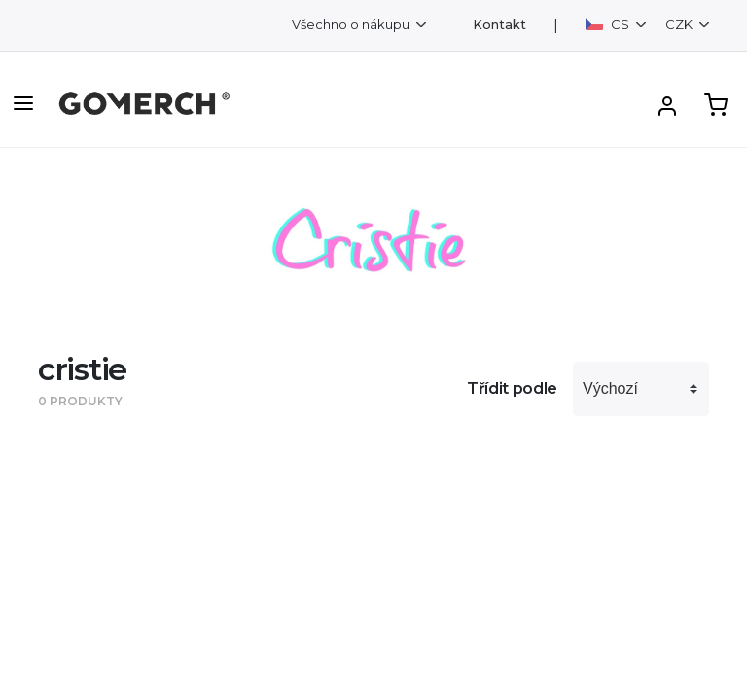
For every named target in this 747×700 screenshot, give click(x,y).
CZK (680, 24)
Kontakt (499, 25)
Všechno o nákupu (352, 24)
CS (609, 24)
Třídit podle (512, 388)
